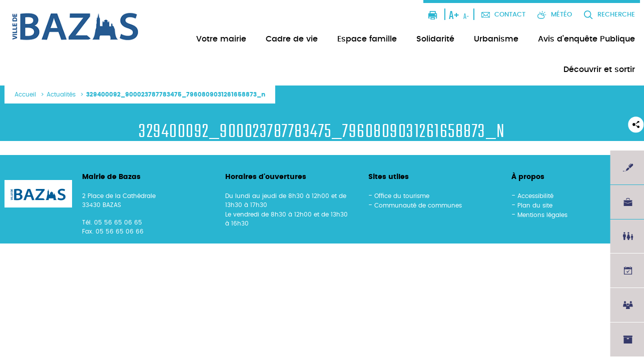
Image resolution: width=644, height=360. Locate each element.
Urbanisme (496, 39)
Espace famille (367, 39)
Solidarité (435, 39)
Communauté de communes (418, 205)
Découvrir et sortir (599, 69)
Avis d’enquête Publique (586, 39)
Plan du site (535, 205)
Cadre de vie (292, 39)
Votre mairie (221, 39)
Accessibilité (535, 196)
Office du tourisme (402, 196)
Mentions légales (542, 215)
